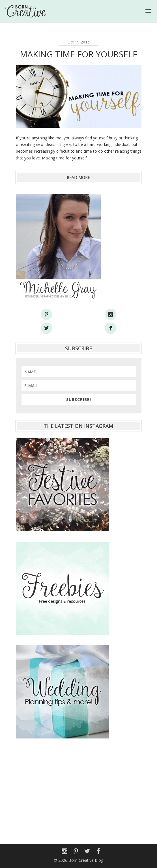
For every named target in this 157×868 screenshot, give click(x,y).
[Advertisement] (79, 788)
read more (78, 177)
